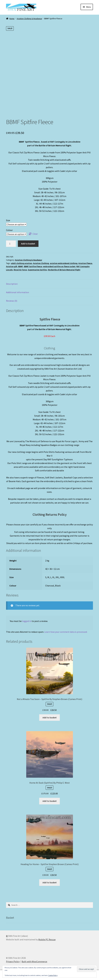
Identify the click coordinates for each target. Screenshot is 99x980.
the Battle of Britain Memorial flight (64, 270)
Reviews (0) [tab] (12, 301)
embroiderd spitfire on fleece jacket (59, 266)
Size (8, 220)
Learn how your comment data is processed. (66, 632)
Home (12, 19)
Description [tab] (12, 284)
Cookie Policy (53, 975)
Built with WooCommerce (34, 961)
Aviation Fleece (85, 263)
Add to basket (28, 244)
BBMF (21, 266)
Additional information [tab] (18, 292)
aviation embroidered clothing (64, 263)
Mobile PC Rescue (47, 939)
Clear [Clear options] (35, 234)
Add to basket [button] (50, 717)
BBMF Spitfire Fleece (33, 266)
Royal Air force (20, 270)
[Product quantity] (11, 244)
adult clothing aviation (21, 263)
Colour (9, 230)
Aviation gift (12, 266)
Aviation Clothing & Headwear (29, 19)
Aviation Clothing (41, 263)
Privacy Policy (13, 961)
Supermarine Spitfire (37, 270)
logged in (27, 621)
